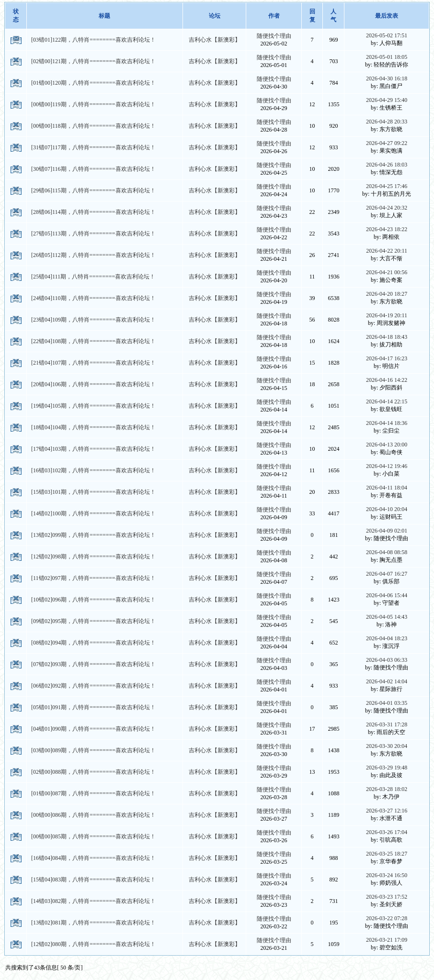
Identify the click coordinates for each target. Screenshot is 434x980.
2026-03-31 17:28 (387, 724)
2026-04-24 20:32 (387, 208)
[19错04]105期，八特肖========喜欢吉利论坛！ (93, 406)
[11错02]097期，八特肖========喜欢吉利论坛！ (93, 578)
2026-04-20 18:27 (387, 294)
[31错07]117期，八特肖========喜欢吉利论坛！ (93, 147)
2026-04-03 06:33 (387, 660)
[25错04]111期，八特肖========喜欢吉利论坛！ (93, 277)
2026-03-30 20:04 (387, 746)
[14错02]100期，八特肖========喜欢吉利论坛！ (93, 513)
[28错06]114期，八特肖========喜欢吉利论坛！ (93, 212)
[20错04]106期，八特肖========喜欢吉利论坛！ (93, 384)
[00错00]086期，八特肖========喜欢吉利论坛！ (93, 815)
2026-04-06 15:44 (387, 595)
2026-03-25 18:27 (387, 854)
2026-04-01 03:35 (387, 703)
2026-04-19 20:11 (387, 315)
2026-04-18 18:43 (387, 337)
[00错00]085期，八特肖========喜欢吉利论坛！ (93, 836)
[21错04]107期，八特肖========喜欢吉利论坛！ (93, 363)
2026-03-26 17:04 (387, 832)
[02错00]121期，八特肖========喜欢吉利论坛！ (93, 61)
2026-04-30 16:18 (387, 78)
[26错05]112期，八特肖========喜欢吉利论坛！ (93, 255)
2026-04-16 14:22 (387, 380)
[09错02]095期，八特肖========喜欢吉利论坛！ (93, 621)
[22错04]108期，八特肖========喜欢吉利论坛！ (93, 341)
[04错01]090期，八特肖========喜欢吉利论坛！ (93, 729)
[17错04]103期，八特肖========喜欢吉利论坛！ (93, 449)
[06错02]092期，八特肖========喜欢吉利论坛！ (93, 686)
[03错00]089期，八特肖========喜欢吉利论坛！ (93, 750)
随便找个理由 (274, 36)
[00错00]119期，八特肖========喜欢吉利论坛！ (93, 104)
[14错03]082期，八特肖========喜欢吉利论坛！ (93, 901)
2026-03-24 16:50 (387, 875)
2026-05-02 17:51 (387, 35)
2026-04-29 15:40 (387, 100)
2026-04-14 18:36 (387, 423)
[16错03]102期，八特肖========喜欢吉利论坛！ (93, 470)
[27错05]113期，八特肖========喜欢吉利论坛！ (93, 234)
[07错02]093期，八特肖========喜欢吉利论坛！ (93, 664)
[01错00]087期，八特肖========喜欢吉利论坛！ (93, 793)
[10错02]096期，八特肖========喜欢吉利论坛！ (93, 600)
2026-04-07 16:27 (387, 574)
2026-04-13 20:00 (387, 445)
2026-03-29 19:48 (387, 768)
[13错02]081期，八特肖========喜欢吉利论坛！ (93, 923)
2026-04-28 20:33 (387, 122)
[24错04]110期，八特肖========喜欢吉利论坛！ (93, 298)
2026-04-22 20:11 (387, 251)
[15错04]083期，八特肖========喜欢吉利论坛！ (93, 880)
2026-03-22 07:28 (387, 918)
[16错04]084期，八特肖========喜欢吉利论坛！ (93, 858)
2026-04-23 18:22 (387, 229)
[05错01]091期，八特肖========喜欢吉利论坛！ (93, 707)
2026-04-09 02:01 (387, 531)
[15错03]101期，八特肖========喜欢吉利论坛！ (93, 492)
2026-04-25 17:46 (387, 186)
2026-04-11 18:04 (387, 488)
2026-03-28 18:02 (387, 789)
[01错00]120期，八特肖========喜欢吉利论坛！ (93, 83)
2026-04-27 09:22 (387, 143)
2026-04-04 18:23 (387, 638)
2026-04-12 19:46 (387, 466)
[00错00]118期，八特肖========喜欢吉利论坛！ (93, 126)
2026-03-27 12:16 (387, 811)
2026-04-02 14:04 (387, 681)
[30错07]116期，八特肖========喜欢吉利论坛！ (93, 169)
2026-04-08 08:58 (387, 552)
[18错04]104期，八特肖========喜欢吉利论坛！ (93, 427)
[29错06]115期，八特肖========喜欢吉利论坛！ (93, 190)
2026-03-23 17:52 (387, 897)
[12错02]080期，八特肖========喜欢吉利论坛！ (93, 944)
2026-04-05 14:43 (387, 617)
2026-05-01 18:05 (387, 57)
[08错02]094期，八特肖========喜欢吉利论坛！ (93, 643)
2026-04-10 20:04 (387, 509)
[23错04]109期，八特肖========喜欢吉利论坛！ (93, 320)
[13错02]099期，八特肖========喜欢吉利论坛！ (93, 535)
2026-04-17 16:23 (387, 358)
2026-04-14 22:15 (387, 401)
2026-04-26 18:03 (387, 165)
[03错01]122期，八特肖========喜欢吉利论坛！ (93, 40)
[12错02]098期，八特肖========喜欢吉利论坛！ (93, 557)
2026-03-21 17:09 (387, 940)
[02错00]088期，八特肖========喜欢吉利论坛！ (93, 772)
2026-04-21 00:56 (387, 272)
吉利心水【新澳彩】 (215, 40)
